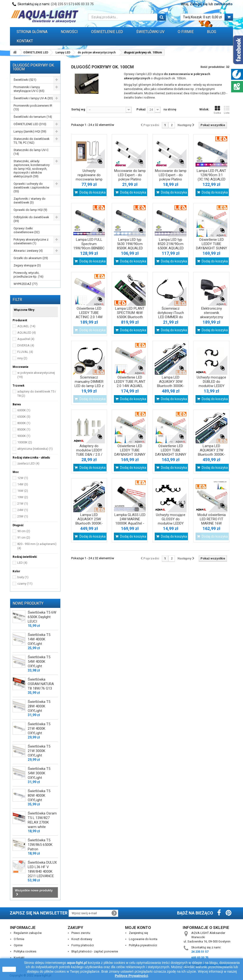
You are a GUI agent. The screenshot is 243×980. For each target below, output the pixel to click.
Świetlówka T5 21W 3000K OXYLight (39, 751)
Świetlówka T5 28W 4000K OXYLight (39, 706)
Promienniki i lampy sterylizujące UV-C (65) (29, 89)
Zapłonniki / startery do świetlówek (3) (30, 201)
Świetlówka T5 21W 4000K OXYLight (39, 729)
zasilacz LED (28, 463)
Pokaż (141, 109)
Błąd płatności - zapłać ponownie (95, 951)
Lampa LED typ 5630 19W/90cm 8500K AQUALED (130, 244)
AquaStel (26, 339)
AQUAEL (26, 326)
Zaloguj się (199, 4)
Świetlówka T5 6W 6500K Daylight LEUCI (42, 617)
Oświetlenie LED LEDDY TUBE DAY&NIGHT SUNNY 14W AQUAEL (171, 452)
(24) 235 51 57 (62, 4)
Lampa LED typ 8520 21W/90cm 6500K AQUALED (171, 244)
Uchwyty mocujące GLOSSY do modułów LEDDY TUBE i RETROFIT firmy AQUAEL (171, 523)
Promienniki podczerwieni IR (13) (33, 107)
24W (23, 510)
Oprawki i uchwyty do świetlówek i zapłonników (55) (31, 187)
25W (23, 516)
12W (23, 478)
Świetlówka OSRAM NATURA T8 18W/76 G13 (41, 684)
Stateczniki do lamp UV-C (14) (31, 152)
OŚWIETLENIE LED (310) (30, 124)
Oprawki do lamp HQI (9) (30, 210)
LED (22, 563)
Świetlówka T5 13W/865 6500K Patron (40, 845)
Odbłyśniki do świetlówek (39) (31, 219)
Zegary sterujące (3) (27, 265)
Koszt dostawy (82, 939)
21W (23, 504)
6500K (24, 417)
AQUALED (27, 333)
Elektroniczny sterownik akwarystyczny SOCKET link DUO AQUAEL (211, 317)
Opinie (18, 945)
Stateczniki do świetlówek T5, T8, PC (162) (32, 141)
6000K (24, 410)
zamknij (9, 969)
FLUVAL (25, 352)
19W (23, 497)
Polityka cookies (25, 951)
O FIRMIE (186, 32)
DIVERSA (26, 345)
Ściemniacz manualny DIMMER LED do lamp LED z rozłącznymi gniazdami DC (89, 386)
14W (23, 484)
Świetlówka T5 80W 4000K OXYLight (39, 795)
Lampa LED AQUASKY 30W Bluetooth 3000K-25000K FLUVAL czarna (171, 386)
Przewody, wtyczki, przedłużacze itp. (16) (28, 275)
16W (23, 491)
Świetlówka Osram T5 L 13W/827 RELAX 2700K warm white (42, 820)
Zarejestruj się (138, 933)
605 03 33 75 (84, 4)
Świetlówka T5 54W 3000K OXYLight (39, 773)
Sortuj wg (78, 109)
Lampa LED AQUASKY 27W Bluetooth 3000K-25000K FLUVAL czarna (212, 454)
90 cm (24, 531)
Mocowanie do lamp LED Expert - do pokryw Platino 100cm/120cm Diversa (130, 179)
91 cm (24, 537)
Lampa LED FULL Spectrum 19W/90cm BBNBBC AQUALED (89, 246)
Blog (212, 32)
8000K (24, 423)
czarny (25, 584)
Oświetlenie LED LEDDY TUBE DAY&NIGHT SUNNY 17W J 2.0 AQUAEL (212, 246)
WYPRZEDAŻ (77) (26, 284)
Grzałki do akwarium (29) (31, 258)
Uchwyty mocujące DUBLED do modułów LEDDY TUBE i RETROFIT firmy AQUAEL (211, 386)
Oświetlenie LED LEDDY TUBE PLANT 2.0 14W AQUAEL (130, 382)
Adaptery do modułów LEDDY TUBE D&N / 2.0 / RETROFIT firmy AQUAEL (89, 454)
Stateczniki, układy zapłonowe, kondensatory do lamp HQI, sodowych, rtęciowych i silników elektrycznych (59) (32, 169)
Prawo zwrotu (81, 933)
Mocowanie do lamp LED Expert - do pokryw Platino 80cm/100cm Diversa (171, 179)
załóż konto (223, 4)
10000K (25, 442)
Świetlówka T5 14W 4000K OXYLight (39, 639)
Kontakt (25, 41)
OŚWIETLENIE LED (107, 32)
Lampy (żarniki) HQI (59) (30, 131)
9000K (24, 436)
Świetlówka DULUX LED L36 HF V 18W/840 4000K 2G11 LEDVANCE (42, 869)
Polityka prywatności (143, 945)
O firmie (19, 939)
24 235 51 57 (200, 952)
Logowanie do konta (143, 939)
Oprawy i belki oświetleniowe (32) (27, 230)
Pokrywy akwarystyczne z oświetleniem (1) (31, 241)
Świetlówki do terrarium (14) (33, 117)
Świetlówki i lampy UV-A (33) (33, 98)
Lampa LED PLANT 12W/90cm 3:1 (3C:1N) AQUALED (211, 175)
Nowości (69, 32)
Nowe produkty (28, 603)
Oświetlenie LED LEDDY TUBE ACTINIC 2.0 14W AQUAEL (89, 315)
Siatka (217, 110)
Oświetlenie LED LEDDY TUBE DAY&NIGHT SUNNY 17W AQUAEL (130, 452)
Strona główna (32, 32)
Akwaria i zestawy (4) (28, 251)
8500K (24, 429)
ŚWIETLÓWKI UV (150, 32)
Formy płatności (83, 945)
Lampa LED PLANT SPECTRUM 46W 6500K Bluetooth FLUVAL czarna (130, 315)
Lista (227, 110)
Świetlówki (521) (25, 80)
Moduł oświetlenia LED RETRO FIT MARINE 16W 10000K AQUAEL (212, 521)
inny (22, 358)
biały (23, 577)
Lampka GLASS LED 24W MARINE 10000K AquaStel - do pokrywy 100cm (130, 521)
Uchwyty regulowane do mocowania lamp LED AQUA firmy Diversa (89, 179)
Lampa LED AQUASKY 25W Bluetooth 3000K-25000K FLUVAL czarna (89, 523)
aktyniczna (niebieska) (35, 449)
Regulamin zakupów (28, 933)
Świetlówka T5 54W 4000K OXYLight (39, 662)
